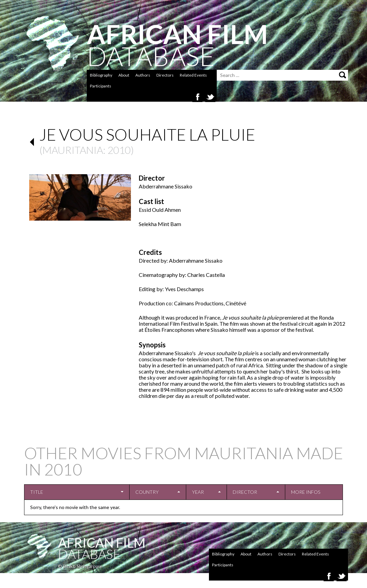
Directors (165, 75)
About (124, 75)
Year (198, 492)
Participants (101, 86)
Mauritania (73, 150)
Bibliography (101, 75)
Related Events (193, 75)
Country (147, 492)
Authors (143, 75)
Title (37, 492)
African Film (102, 543)
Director (245, 492)
